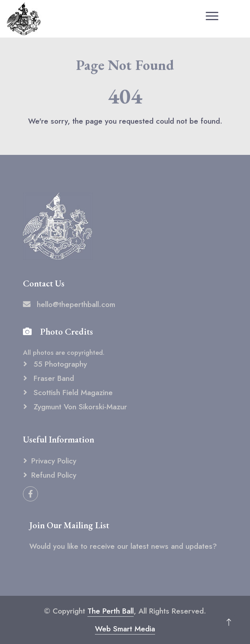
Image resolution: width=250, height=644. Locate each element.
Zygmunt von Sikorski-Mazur (79, 407)
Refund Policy (54, 475)
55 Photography (59, 364)
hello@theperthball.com (69, 304)
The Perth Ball (111, 611)
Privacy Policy (54, 461)
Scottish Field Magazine (72, 392)
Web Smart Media (125, 629)
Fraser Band (53, 378)
